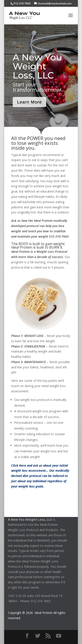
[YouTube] (59, 636)
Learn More (29, 102)
